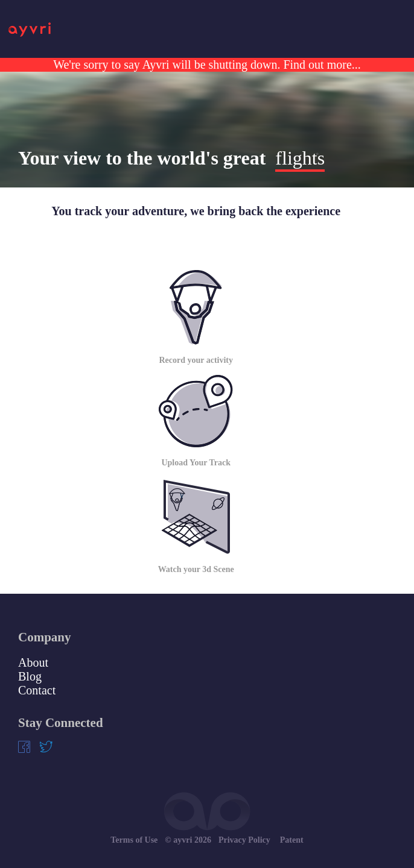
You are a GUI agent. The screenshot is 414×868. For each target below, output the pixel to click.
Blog (30, 676)
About (33, 662)
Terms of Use (134, 840)
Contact (37, 690)
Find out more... (320, 64)
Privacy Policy (244, 840)
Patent (292, 840)
